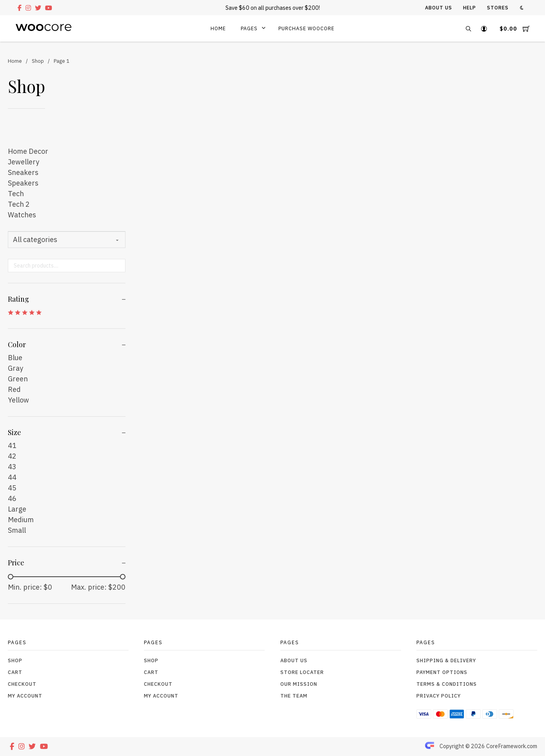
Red (14, 389)
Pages (249, 28)
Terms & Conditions (447, 684)
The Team (294, 696)
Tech (16, 194)
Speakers (23, 183)
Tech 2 (19, 204)
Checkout (22, 684)
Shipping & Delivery (446, 660)
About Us (439, 7)
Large (17, 509)
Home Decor (28, 151)
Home (218, 28)
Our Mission (299, 684)
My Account (25, 696)
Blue (15, 358)
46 (12, 498)
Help (470, 7)
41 (12, 445)
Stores (498, 7)
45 (12, 488)
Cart (15, 672)
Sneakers (23, 172)
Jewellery (24, 162)
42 (12, 456)
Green (18, 379)
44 (12, 477)
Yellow (18, 400)
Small (17, 530)
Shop (38, 61)
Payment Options (442, 672)
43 (12, 467)
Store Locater (302, 672)
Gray (15, 368)
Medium (21, 520)
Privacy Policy (439, 696)
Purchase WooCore (306, 28)
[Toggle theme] (522, 8)
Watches (22, 215)
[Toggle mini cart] (515, 28)
